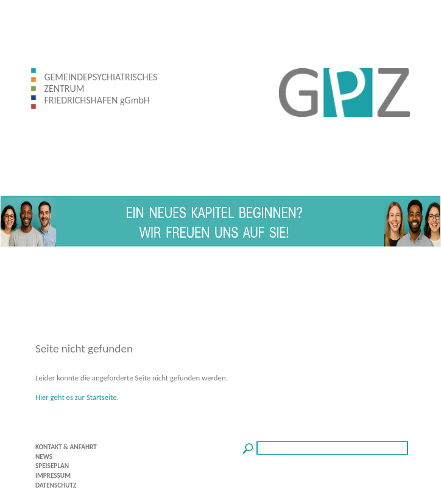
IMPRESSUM (53, 475)
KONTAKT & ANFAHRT (66, 447)
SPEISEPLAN (52, 466)
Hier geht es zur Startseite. (77, 397)
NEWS (44, 457)
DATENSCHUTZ (56, 485)
